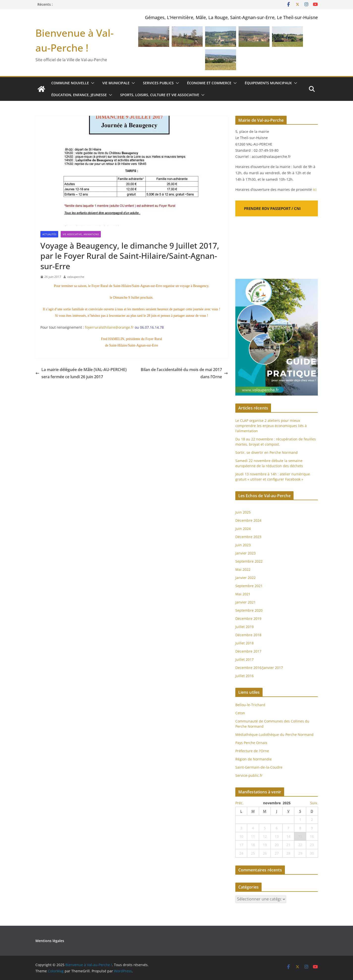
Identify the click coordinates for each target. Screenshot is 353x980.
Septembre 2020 (249, 610)
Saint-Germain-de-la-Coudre (259, 767)
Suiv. (314, 803)
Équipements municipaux (268, 83)
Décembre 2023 (248, 537)
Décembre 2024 (248, 520)
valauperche (76, 277)
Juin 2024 (243, 529)
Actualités (49, 234)
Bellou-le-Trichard (250, 705)
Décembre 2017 (248, 651)
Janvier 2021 (245, 602)
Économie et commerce (209, 83)
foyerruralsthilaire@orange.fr (109, 327)
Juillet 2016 (244, 676)
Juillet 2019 (244, 627)
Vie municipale (116, 83)
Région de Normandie (254, 759)
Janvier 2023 (245, 553)
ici (315, 189)
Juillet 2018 (244, 643)
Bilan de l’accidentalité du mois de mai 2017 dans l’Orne (184, 373)
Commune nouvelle (70, 83)
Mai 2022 (243, 569)
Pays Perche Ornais (251, 743)
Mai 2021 (243, 594)
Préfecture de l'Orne (252, 751)
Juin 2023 (243, 545)
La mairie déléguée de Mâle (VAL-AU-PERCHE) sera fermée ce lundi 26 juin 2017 (81, 373)
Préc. (239, 803)
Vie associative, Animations (81, 234)
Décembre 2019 (248, 619)
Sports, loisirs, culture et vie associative (160, 95)
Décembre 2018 (249, 635)
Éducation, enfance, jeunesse (79, 95)
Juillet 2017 (244, 659)
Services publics (158, 83)
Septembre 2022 (249, 561)
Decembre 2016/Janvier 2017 (259, 668)
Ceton (240, 713)
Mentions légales (50, 941)
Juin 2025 (243, 512)
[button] (92, 83)
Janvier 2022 (245, 578)
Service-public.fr (249, 775)
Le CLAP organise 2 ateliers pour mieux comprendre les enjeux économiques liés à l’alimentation (271, 426)
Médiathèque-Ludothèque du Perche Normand (274, 735)
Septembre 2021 (249, 586)
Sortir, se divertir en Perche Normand (267, 452)
